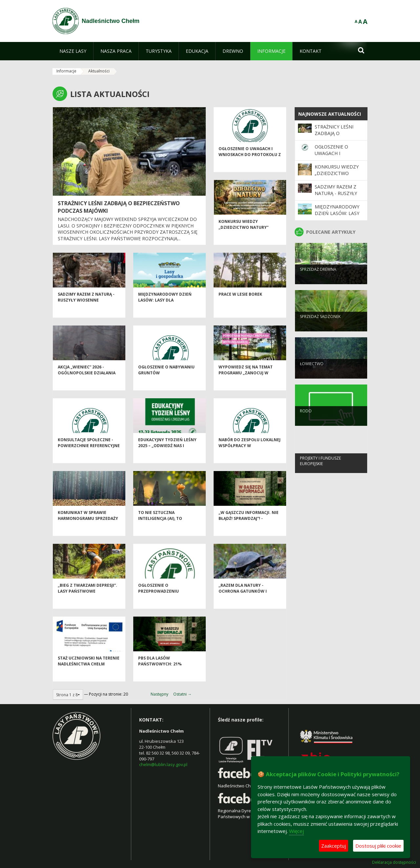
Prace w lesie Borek (240, 307)
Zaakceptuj (334, 846)
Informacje (66, 71)
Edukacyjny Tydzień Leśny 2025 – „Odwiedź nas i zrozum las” (167, 458)
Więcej (296, 831)
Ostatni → (182, 694)
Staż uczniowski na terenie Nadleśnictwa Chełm (89, 673)
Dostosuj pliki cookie (378, 846)
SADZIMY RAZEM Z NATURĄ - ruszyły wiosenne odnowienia (86, 312)
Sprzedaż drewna (318, 280)
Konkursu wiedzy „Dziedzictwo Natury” (243, 237)
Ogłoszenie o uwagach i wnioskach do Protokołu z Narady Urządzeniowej (250, 167)
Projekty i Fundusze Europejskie (320, 472)
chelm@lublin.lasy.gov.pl (163, 764)
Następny (159, 694)
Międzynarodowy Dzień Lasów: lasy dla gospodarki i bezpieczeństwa (165, 315)
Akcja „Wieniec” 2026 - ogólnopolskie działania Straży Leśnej (87, 385)
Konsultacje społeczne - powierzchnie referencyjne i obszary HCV (89, 458)
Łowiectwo (312, 375)
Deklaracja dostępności (394, 862)
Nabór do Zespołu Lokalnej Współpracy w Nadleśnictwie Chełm (250, 458)
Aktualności (99, 71)
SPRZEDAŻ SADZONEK (320, 327)
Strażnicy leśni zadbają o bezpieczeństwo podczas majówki (336, 137)
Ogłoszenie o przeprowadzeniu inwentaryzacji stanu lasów (163, 606)
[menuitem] (73, 51)
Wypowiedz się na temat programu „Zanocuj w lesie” (246, 385)
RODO (306, 422)
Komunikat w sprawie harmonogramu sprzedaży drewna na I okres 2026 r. (88, 531)
